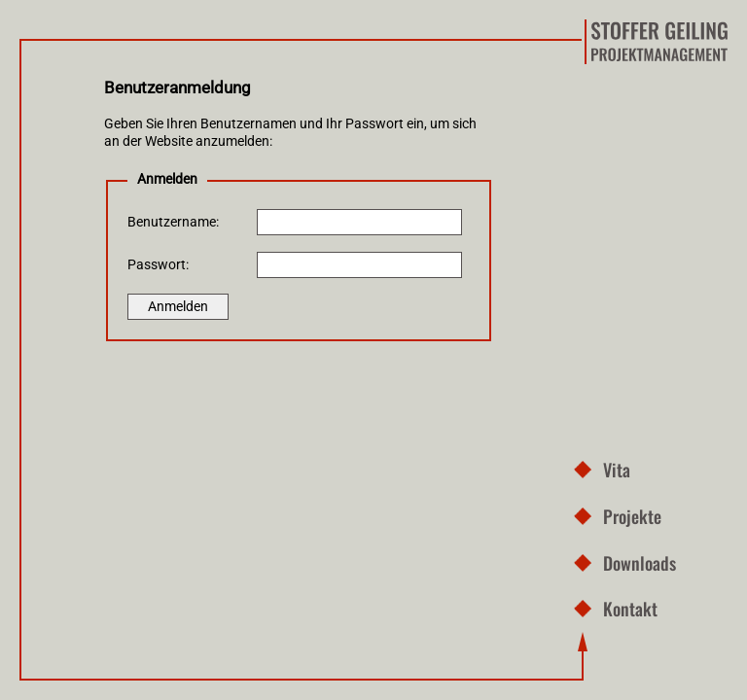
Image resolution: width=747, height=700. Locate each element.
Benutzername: (173, 222)
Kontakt (630, 608)
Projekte (632, 516)
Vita (617, 469)
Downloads (640, 562)
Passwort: (158, 265)
